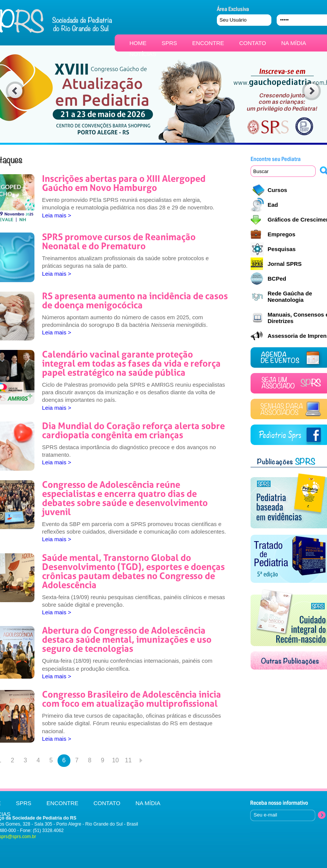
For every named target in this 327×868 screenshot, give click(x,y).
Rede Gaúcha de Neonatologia (290, 297)
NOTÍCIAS (143, 54)
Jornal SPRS (285, 264)
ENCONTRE (208, 43)
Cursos (277, 190)
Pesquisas (282, 249)
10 (115, 760)
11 (128, 760)
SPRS (169, 43)
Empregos (281, 234)
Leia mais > (57, 215)
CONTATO (253, 43)
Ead (273, 205)
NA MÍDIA (294, 43)
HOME (138, 43)
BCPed (277, 279)
